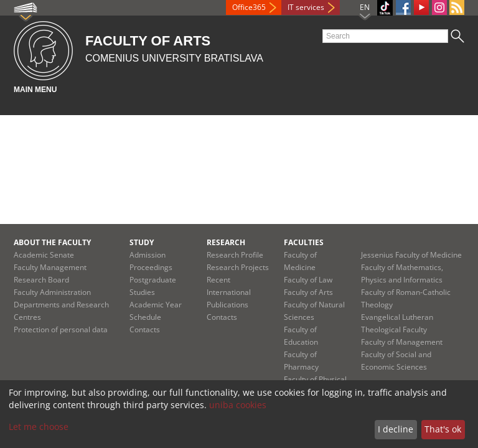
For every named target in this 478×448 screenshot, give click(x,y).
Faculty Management (50, 267)
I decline (396, 429)
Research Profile (235, 255)
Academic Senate (44, 255)
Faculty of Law (308, 280)
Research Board (41, 280)
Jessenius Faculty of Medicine (411, 255)
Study (142, 242)
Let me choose (39, 427)
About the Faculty (52, 242)
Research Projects (238, 267)
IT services (306, 7)
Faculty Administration (52, 292)
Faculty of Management (402, 342)
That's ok (443, 429)
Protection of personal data (61, 329)
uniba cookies (238, 405)
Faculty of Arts (308, 292)
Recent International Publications (229, 292)
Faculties (304, 242)
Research (226, 242)
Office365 (249, 7)
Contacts (145, 329)
